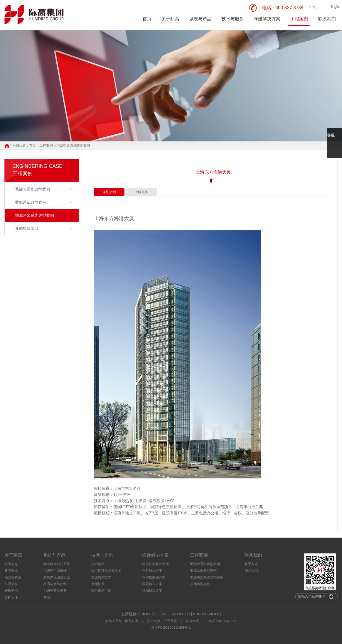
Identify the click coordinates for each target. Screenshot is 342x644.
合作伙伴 (11, 597)
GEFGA (160, 614)
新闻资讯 (11, 571)
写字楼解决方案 (154, 577)
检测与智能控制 (55, 584)
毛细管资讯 (13, 577)
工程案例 (299, 19)
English (336, 7)
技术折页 (98, 564)
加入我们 (251, 571)
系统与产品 (200, 19)
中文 (313, 7)
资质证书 (11, 591)
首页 (147, 19)
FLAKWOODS (179, 614)
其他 (47, 597)
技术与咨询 (102, 555)
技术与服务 (233, 19)
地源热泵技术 (101, 577)
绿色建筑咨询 (101, 591)
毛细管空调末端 (55, 571)
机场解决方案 (152, 591)
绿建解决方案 (267, 19)
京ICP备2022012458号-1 (171, 628)
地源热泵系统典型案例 (73, 146)
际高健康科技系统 (57, 564)
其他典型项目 (27, 228)
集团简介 (11, 564)
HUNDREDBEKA (206, 614)
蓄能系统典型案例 (31, 202)
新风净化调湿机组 (57, 577)
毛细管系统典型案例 (33, 189)
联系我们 (327, 19)
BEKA (146, 614)
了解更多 (141, 192)
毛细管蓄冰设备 (55, 591)
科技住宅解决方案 (156, 564)
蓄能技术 (98, 584)
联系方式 (251, 564)
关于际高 (170, 19)
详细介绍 (109, 192)
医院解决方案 (152, 584)
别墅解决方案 (152, 571)
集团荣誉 (11, 584)
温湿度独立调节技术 (106, 571)
